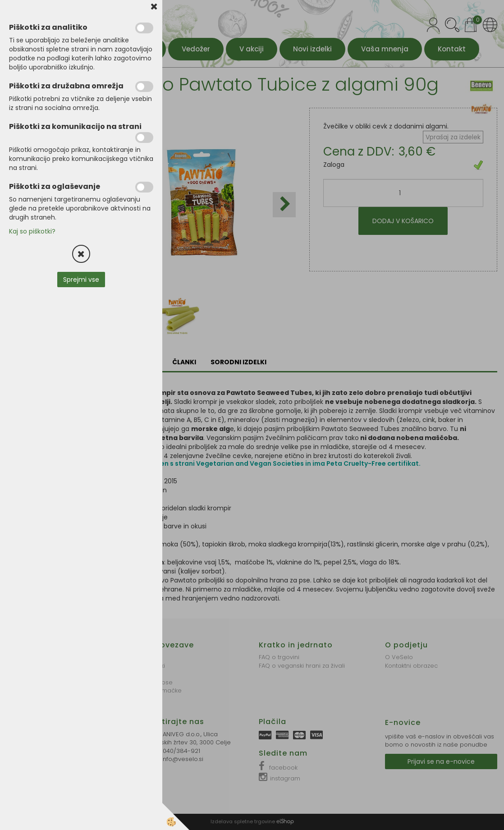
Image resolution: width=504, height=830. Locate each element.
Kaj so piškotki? (32, 231)
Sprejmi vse (81, 280)
